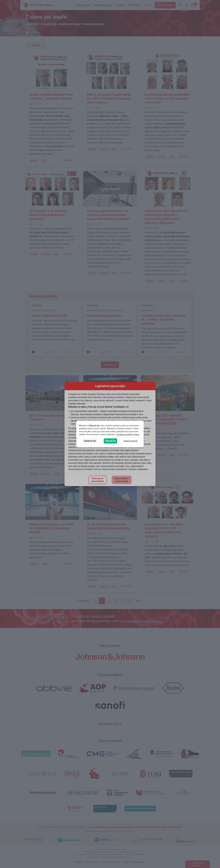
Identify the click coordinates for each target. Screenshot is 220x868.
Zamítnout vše (90, 441)
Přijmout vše (110, 441)
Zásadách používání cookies (128, 434)
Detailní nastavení (131, 441)
